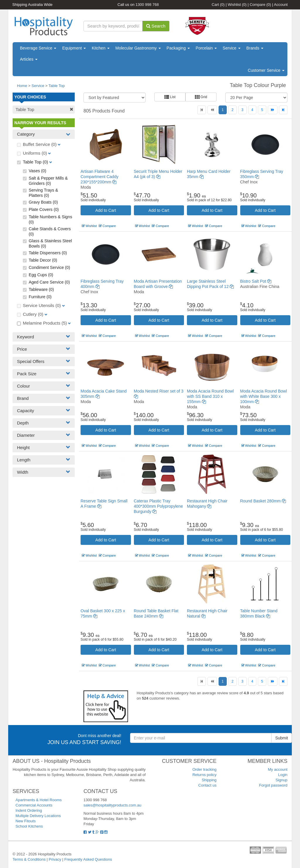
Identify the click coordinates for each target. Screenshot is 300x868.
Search (156, 26)
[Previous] (212, 110)
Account (281, 5)
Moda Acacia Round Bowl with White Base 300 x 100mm (264, 396)
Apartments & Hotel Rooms (39, 800)
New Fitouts (26, 821)
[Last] (283, 110)
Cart (218, 5)
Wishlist (237, 5)
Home (22, 86)
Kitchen (101, 48)
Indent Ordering (29, 810)
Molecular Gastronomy (138, 48)
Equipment (74, 48)
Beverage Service (38, 48)
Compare (260, 5)
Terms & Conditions (29, 859)
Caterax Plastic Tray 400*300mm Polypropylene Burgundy (158, 506)
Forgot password (273, 785)
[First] (202, 110)
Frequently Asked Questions (88, 859)
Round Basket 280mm (263, 501)
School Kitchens (29, 826)
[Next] (273, 110)
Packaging (178, 48)
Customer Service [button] (266, 70)
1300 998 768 (147, 5)
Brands (255, 48)
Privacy (55, 859)
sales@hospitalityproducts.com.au (112, 805)
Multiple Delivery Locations (38, 816)
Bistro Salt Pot (256, 281)
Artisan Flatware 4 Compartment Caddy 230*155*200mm (99, 177)
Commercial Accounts (34, 805)
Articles (29, 59)
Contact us (207, 785)
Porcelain (206, 48)
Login (283, 775)
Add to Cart (106, 210)
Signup (282, 780)
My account (278, 769)
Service (232, 48)
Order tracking (204, 769)
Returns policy (204, 775)
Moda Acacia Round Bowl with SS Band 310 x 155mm (210, 396)
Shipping (209, 780)
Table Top (56, 86)
